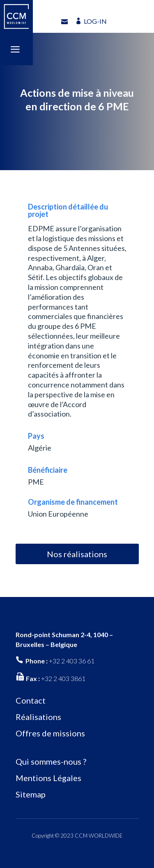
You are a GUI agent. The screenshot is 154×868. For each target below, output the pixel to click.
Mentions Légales (48, 778)
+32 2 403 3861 (63, 678)
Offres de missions (50, 733)
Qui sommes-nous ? (51, 761)
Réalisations (38, 717)
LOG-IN (95, 21)
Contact (31, 700)
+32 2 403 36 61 (72, 661)
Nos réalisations (77, 554)
